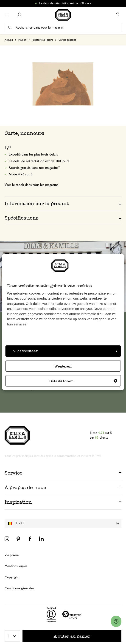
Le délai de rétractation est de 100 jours (39, 161)
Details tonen (83, 381)
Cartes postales (67, 40)
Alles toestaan (65, 351)
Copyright (12, 577)
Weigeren (63, 366)
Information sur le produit (37, 203)
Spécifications (22, 218)
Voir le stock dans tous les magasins (31, 185)
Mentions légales (16, 566)
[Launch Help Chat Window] (116, 621)
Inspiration (18, 502)
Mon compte (19, 15)
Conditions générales (19, 588)
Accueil (9, 40)
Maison (22, 40)
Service (14, 473)
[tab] (63, 203)
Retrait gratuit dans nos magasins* (34, 168)
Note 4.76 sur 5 (21, 174)
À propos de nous (25, 487)
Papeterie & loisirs (42, 40)
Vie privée (12, 555)
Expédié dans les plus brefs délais (33, 154)
